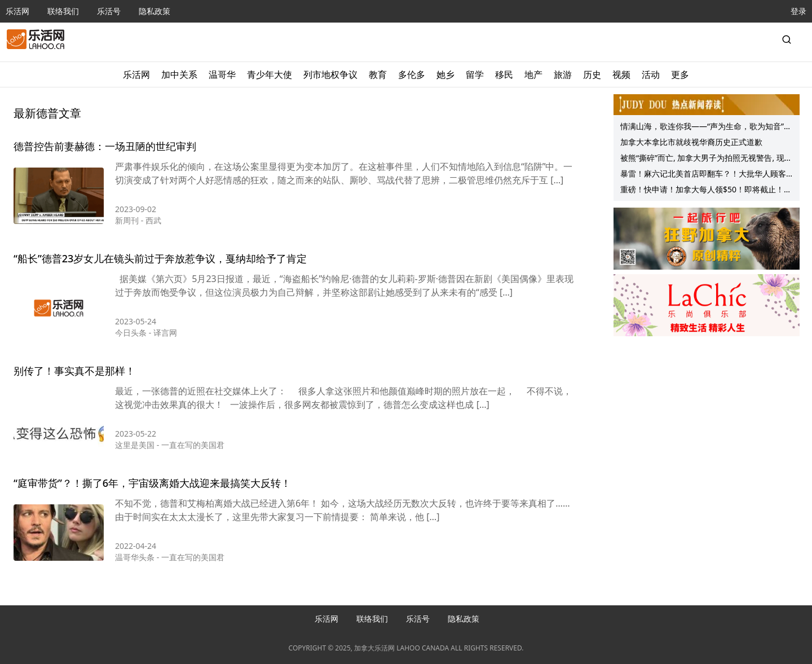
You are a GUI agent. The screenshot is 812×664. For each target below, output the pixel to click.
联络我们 (63, 11)
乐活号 (109, 11)
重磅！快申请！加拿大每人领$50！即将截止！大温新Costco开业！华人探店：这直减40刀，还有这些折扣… (706, 191)
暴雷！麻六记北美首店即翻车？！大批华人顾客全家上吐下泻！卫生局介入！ (703, 175)
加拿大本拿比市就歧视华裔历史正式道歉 (691, 142)
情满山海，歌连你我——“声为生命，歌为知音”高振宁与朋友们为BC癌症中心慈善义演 (706, 127)
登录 (798, 11)
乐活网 (17, 11)
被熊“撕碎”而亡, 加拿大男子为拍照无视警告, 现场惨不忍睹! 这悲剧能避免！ (706, 159)
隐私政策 (155, 11)
